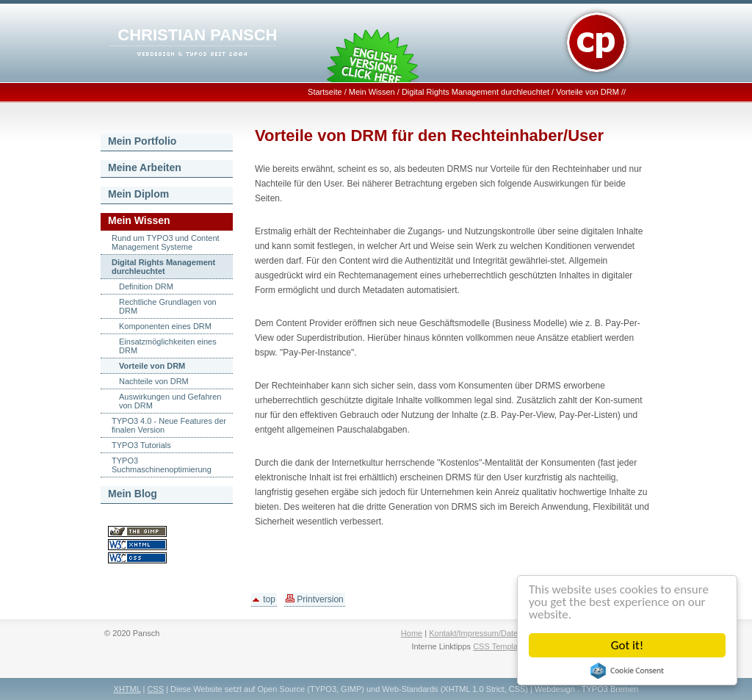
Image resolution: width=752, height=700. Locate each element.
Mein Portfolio (142, 141)
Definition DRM (146, 286)
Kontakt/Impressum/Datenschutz (487, 633)
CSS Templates (501, 646)
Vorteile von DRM (587, 92)
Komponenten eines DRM (165, 326)
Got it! (627, 645)
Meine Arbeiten (145, 167)
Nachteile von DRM (154, 381)
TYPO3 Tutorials (141, 445)
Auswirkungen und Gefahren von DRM (170, 401)
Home (412, 633)
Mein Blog (133, 494)
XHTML (127, 689)
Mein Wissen (372, 92)
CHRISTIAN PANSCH (197, 35)
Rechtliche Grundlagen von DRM (168, 306)
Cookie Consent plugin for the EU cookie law (627, 671)
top (264, 599)
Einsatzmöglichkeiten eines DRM (168, 346)
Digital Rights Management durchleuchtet (476, 92)
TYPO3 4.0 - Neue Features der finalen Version (169, 425)
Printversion (315, 599)
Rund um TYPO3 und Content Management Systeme (166, 242)
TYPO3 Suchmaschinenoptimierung (162, 465)
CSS (155, 689)
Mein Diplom (138, 194)
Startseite (325, 92)
